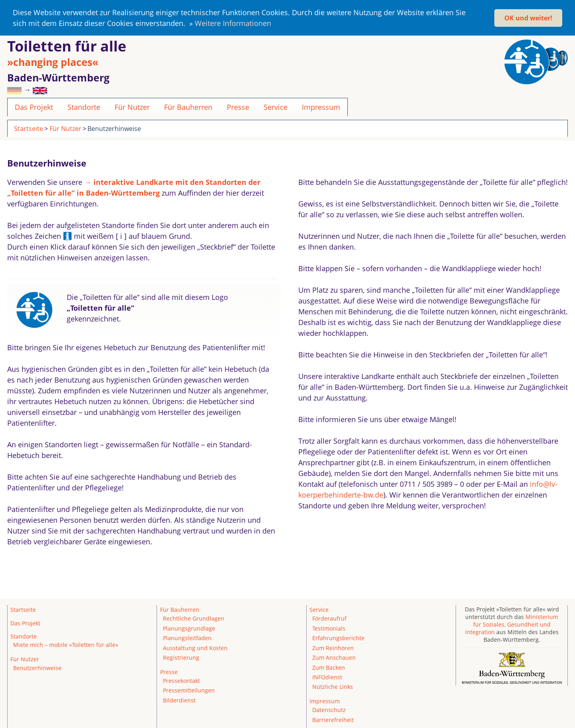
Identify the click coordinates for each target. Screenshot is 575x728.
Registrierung (181, 657)
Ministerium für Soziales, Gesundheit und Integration (512, 624)
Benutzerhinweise (114, 127)
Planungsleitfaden (187, 637)
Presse (238, 106)
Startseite (29, 127)
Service (276, 106)
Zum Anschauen (334, 657)
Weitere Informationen (233, 23)
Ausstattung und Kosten (195, 647)
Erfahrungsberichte (338, 637)
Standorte (84, 106)
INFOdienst (327, 676)
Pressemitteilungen (189, 689)
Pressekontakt (181, 680)
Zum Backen (329, 666)
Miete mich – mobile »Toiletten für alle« (66, 644)
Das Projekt (34, 106)
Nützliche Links (333, 686)
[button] (275, 25)
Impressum (321, 106)
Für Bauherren (188, 106)
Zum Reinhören (333, 647)
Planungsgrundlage (189, 627)
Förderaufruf (329, 618)
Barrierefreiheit (333, 719)
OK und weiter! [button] (528, 18)
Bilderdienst (179, 699)
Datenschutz (329, 709)
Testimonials (329, 627)
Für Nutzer (132, 106)
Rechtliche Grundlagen (194, 618)
